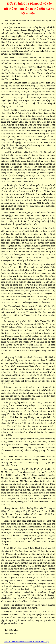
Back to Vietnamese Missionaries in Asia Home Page (26, 642)
